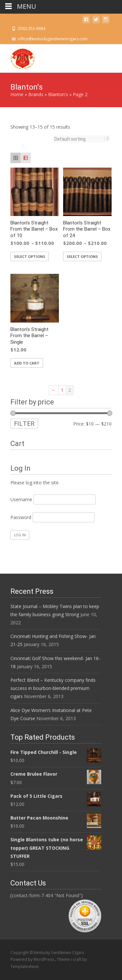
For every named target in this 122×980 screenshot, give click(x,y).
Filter (24, 423)
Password (21, 517)
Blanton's (58, 94)
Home (17, 94)
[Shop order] (80, 139)
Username (21, 499)
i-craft (76, 959)
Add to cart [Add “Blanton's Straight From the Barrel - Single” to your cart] (27, 363)
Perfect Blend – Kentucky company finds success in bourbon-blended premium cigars (53, 688)
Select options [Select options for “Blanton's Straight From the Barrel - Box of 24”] (82, 256)
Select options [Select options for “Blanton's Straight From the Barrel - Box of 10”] (30, 256)
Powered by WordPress (33, 959)
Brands (36, 94)
